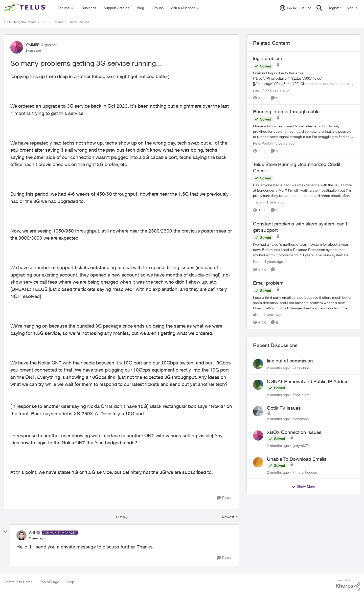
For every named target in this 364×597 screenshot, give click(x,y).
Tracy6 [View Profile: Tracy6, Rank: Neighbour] (258, 202)
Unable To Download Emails (297, 459)
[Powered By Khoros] (348, 585)
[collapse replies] (6, 532)
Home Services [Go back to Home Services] (79, 22)
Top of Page (50, 582)
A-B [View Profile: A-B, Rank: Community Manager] (32, 532)
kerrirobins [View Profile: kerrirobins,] (301, 368)
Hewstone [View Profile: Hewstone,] (301, 419)
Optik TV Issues (284, 408)
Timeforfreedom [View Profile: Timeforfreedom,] (305, 472)
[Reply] (224, 498)
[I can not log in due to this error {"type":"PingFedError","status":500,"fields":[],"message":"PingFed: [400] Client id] (303, 78)
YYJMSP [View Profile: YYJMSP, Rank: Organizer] (32, 45)
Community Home (18, 582)
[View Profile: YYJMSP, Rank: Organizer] (17, 47)
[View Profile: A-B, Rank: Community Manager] (21, 535)
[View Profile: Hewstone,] (258, 411)
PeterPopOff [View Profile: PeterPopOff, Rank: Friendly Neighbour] (263, 143)
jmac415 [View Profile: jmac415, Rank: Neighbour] (260, 90)
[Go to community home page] (26, 8)
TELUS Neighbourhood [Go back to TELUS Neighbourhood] (20, 22)
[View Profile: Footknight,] (258, 385)
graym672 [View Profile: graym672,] (301, 445)
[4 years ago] (273, 261)
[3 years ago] (284, 143)
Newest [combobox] (230, 517)
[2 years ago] (278, 90)
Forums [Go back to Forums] (58, 22)
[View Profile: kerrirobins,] (258, 364)
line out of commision (290, 361)
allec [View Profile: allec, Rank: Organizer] (257, 315)
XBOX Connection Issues (294, 432)
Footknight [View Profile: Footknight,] (301, 394)
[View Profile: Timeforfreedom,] (258, 462)
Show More (303, 487)
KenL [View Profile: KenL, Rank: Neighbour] (257, 261)
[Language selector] (295, 8)
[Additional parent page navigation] (44, 22)
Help (70, 582)
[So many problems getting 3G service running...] (37, 538)
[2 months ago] (278, 368)
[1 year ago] (274, 202)
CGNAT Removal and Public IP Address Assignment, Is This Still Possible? (309, 382)
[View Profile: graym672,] (258, 435)
